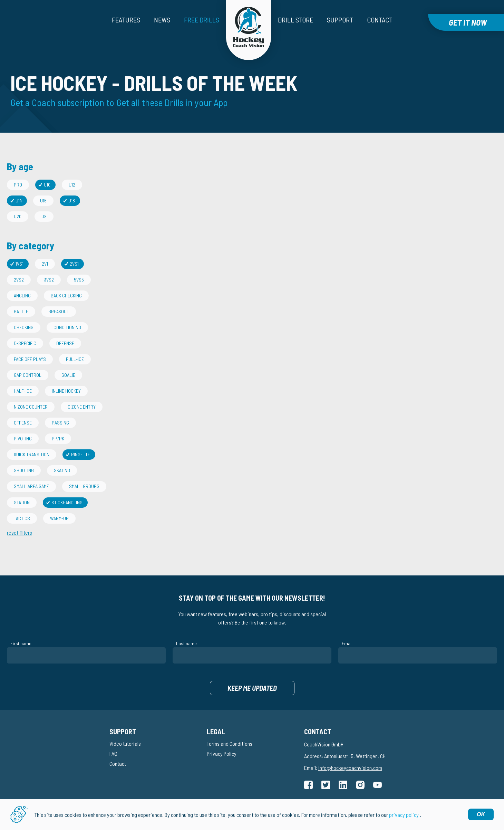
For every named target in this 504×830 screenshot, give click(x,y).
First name (21, 643)
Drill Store (295, 20)
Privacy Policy (222, 753)
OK (481, 814)
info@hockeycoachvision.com (350, 768)
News (162, 20)
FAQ (113, 753)
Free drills (202, 20)
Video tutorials (125, 743)
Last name (186, 643)
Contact (380, 20)
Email (347, 643)
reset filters (20, 532)
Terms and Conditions (230, 743)
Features (126, 20)
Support (340, 20)
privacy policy (404, 815)
